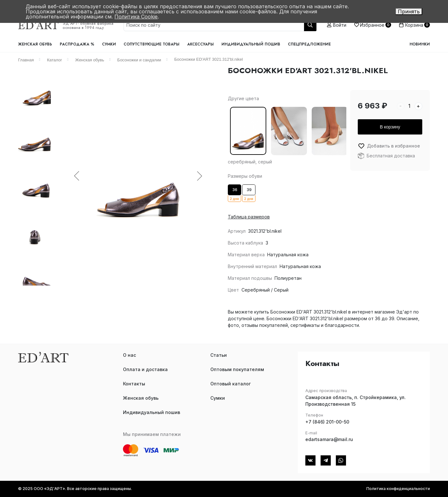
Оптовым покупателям (237, 369)
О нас (129, 355)
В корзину (390, 127)
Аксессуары (200, 44)
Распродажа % (77, 44)
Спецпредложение (309, 44)
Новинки (420, 44)
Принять (409, 11)
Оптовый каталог (231, 384)
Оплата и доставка (145, 369)
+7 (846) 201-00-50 (327, 422)
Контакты (134, 384)
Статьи (219, 355)
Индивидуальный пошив (251, 44)
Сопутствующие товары (152, 44)
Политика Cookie (136, 17)
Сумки (109, 44)
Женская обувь (35, 44)
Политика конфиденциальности (398, 489)
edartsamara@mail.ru (329, 439)
